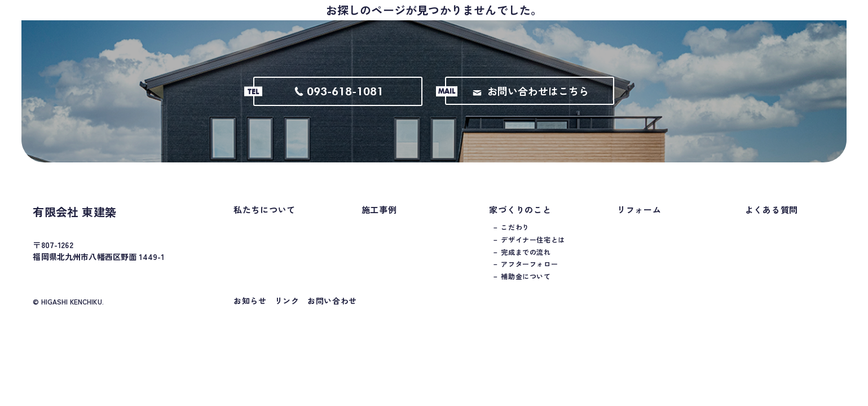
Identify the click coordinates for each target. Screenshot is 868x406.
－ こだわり (511, 239)
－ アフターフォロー (525, 275)
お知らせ (250, 312)
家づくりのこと (520, 221)
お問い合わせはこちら (531, 102)
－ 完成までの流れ (521, 263)
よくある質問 (772, 221)
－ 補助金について (521, 288)
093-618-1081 (339, 103)
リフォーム (639, 221)
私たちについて (265, 221)
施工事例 (379, 221)
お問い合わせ (332, 312)
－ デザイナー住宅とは (528, 251)
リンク (287, 312)
